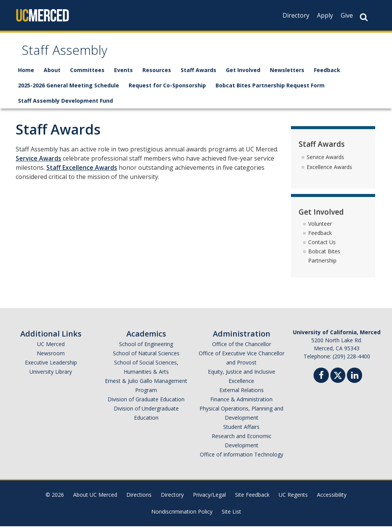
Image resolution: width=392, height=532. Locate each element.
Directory (296, 15)
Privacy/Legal (209, 500)
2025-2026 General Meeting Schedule (69, 91)
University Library (51, 377)
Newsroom (51, 359)
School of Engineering (146, 350)
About (52, 76)
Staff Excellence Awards (82, 173)
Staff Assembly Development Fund (65, 106)
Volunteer (320, 229)
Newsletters (287, 76)
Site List (231, 517)
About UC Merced (95, 500)
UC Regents (293, 500)
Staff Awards (198, 76)
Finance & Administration (241, 405)
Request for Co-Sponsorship (167, 91)
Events (123, 76)
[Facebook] (321, 382)
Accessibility (332, 500)
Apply (325, 15)
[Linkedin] (354, 382)
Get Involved (243, 76)
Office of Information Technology (242, 460)
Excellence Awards (329, 173)
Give (347, 15)
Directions (139, 500)
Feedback (327, 76)
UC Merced (51, 350)
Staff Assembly (73, 55)
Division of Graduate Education (146, 405)
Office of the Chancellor (242, 350)
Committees (87, 76)
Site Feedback (252, 500)
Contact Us (322, 248)
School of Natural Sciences (146, 359)
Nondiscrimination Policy (182, 517)
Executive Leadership (51, 368)
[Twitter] (338, 380)
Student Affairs (241, 433)
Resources (157, 76)
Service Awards (38, 164)
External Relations (242, 396)
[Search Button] (364, 17)
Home (26, 76)
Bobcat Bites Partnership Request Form (270, 91)
